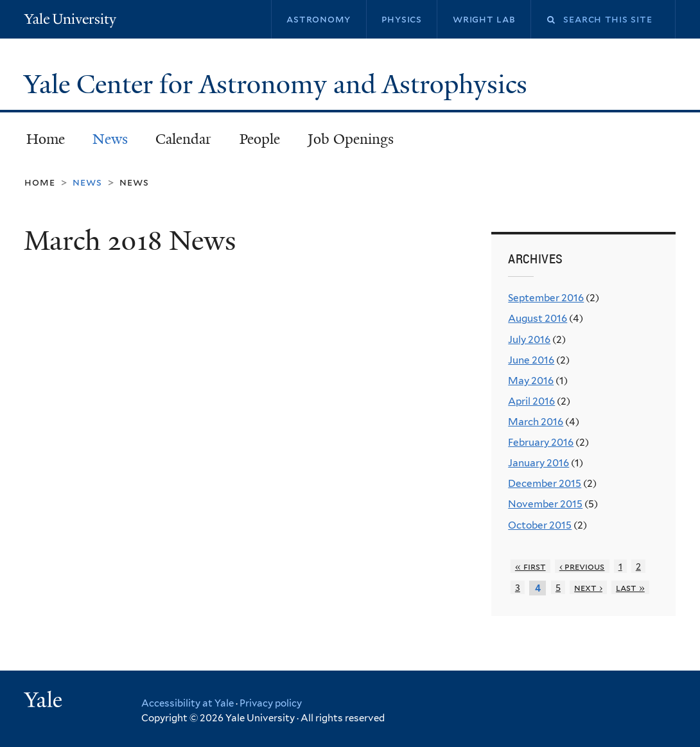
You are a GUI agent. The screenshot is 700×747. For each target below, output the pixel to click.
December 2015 (545, 483)
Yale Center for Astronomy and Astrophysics (279, 84)
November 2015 (545, 504)
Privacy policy (271, 703)
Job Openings (351, 139)
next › (588, 587)
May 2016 (531, 381)
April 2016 (531, 401)
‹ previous (582, 566)
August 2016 (538, 318)
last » (630, 587)
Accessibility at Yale (188, 703)
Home (46, 139)
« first (530, 566)
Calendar (183, 139)
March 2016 (536, 422)
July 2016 (529, 339)
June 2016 (531, 360)
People (260, 139)
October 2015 (540, 525)
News (110, 139)
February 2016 (541, 442)
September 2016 (546, 298)
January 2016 (538, 463)
